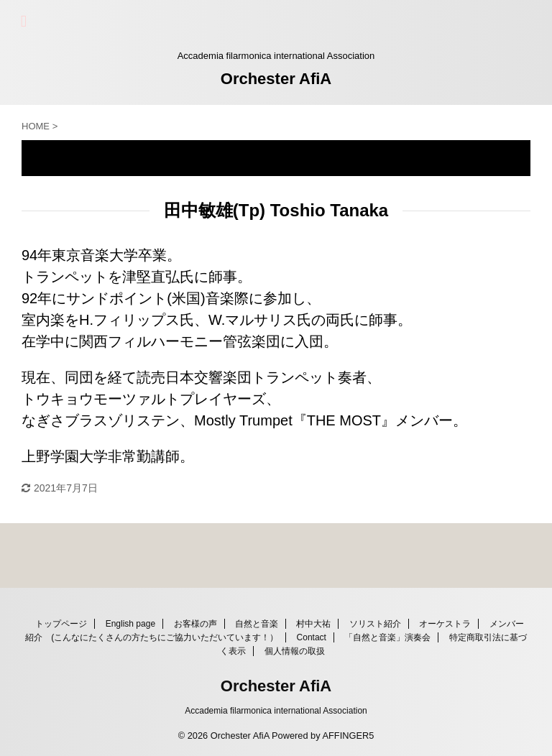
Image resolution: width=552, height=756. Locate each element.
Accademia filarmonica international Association (276, 711)
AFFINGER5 (348, 736)
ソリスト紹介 (375, 624)
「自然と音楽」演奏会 (387, 637)
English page (130, 624)
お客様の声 (195, 624)
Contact (312, 637)
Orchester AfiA (276, 79)
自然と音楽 (257, 624)
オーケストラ (445, 624)
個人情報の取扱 (295, 651)
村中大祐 (313, 624)
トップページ (61, 624)
